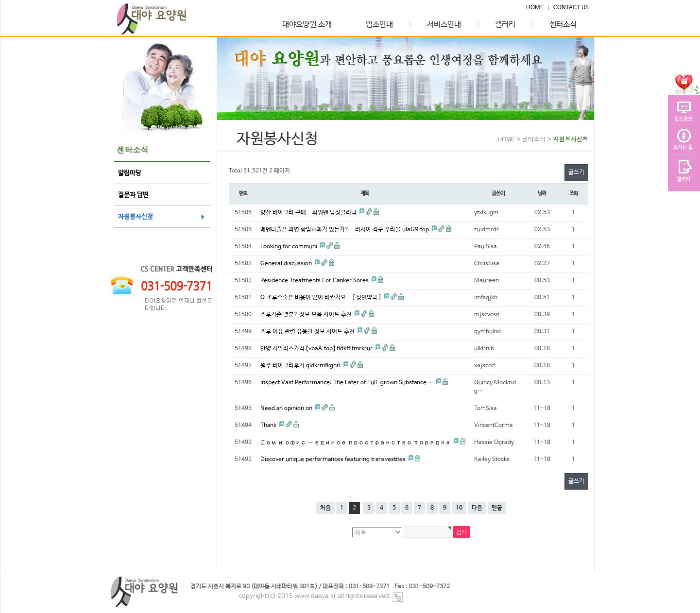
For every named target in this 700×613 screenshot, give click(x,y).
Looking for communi (290, 247)
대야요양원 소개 (307, 25)
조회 (574, 194)
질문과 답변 (133, 195)
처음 (325, 508)
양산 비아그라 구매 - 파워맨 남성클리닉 (309, 213)
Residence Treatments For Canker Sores (315, 281)
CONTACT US (571, 8)
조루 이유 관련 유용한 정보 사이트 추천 (308, 332)
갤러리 (505, 25)
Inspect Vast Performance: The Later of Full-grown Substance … (348, 383)
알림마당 (130, 173)
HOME (535, 8)
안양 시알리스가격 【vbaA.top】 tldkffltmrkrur (317, 349)
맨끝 (497, 508)
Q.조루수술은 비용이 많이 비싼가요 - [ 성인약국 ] (322, 298)
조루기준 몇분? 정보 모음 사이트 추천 (307, 315)
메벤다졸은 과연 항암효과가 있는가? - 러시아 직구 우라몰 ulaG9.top (345, 230)
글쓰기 (576, 172)
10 (459, 508)
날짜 (542, 194)
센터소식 (563, 25)
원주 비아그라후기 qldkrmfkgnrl (301, 366)
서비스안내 (444, 25)
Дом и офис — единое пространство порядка (356, 443)
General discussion (287, 264)
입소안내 (379, 25)
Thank (269, 426)
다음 (477, 508)
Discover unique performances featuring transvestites (334, 460)
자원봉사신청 (136, 217)
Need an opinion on (287, 409)
